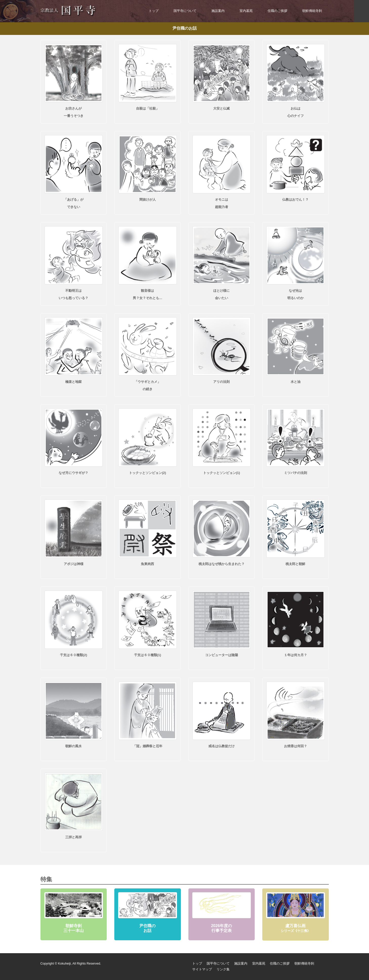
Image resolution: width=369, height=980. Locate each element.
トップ (154, 11)
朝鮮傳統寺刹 (312, 11)
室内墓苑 (246, 11)
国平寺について (185, 11)
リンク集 (223, 969)
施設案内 (218, 11)
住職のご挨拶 (277, 11)
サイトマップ (202, 969)
